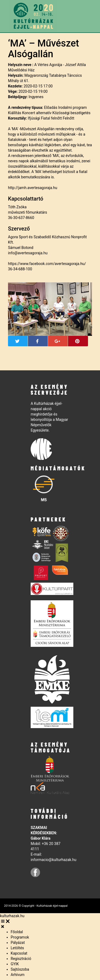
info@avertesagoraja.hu (28, 253)
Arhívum (18, 975)
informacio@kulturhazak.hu (53, 860)
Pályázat (18, 943)
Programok (20, 937)
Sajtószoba (20, 969)
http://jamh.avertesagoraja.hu (33, 188)
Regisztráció (21, 959)
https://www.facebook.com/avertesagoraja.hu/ (47, 264)
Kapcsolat (19, 953)
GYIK (15, 964)
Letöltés (17, 948)
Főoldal (17, 932)
